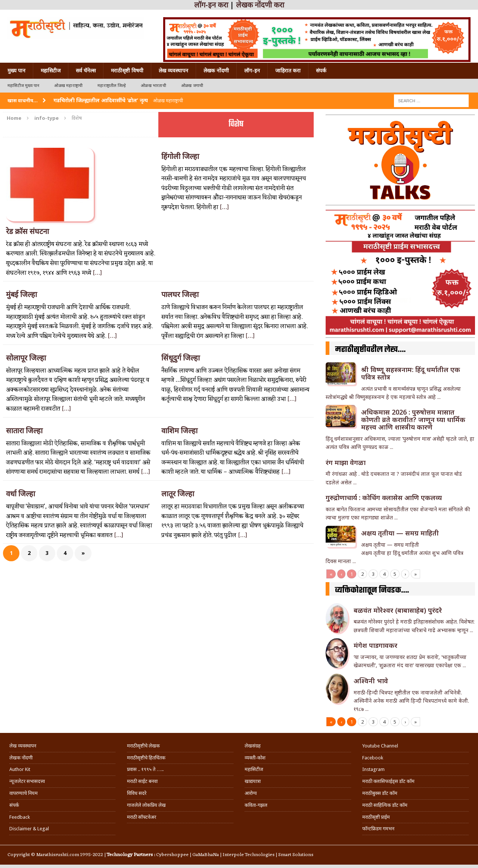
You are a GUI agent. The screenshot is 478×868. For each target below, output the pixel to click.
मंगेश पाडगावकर (375, 645)
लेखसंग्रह (253, 746)
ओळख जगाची (192, 86)
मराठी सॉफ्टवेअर (142, 817)
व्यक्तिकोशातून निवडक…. (372, 590)
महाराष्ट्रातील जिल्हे (112, 86)
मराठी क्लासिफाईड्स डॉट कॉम (388, 781)
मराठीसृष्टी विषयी (127, 71)
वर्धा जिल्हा (21, 494)
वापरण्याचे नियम (24, 793)
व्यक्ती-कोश (255, 758)
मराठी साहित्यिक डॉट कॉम (385, 805)
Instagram (373, 769)
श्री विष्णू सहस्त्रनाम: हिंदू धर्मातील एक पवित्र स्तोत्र (411, 373)
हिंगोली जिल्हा (180, 156)
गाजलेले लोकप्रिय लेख (146, 805)
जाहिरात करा (288, 71)
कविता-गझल (256, 805)
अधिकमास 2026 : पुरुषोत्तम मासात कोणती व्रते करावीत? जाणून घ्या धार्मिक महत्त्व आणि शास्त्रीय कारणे (413, 419)
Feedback (20, 817)
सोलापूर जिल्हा (26, 358)
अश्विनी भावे (371, 681)
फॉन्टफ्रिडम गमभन (378, 829)
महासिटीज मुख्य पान (23, 86)
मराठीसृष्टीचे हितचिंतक (146, 758)
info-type (46, 118)
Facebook (373, 758)
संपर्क (321, 71)
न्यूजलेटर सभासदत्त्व (27, 781)
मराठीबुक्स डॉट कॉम (380, 793)
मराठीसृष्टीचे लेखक (143, 746)
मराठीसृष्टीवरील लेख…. (370, 350)
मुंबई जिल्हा (21, 294)
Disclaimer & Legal (29, 829)
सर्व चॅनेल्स (86, 71)
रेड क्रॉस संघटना (27, 231)
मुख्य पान (16, 71)
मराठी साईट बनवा (142, 781)
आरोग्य (251, 793)
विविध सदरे (137, 793)
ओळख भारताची (153, 86)
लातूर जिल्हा (178, 494)
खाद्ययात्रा (253, 781)
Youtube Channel (380, 746)
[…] (97, 273)
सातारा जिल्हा (24, 431)
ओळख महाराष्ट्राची (68, 86)
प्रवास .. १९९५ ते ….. (145, 769)
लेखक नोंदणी (216, 71)
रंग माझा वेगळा (346, 462)
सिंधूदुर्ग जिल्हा (181, 358)
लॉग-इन (252, 71)
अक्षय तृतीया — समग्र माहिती (400, 533)
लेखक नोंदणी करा (260, 5)
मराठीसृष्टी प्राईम (376, 817)
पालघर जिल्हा (180, 294)
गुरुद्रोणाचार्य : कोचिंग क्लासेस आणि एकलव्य (384, 497)
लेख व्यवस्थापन (173, 71)
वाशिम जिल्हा (179, 431)
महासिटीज (51, 71)
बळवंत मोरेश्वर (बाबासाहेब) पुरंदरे (398, 610)
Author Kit (20, 769)
